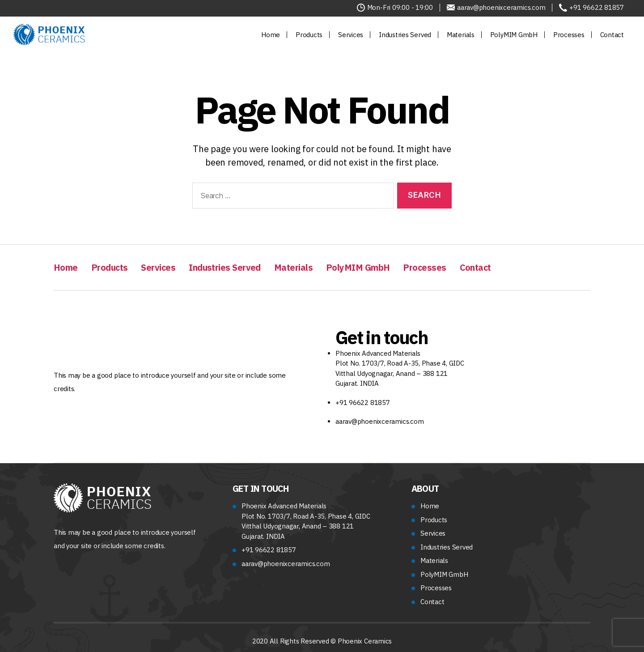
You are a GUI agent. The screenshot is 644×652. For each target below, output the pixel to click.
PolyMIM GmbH (514, 35)
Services (351, 35)
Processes (569, 35)
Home (271, 35)
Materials (461, 35)
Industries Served (405, 35)
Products (309, 35)
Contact (612, 35)
